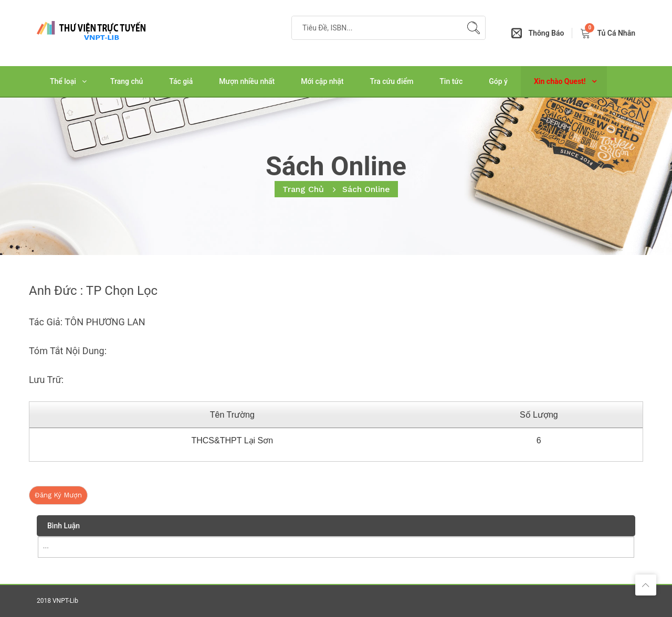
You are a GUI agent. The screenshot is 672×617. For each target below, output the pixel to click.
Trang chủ (127, 81)
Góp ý (498, 81)
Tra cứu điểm (392, 81)
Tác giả (181, 81)
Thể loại (63, 81)
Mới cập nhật (322, 81)
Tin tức (451, 81)
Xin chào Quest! (560, 81)
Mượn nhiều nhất (247, 81)
